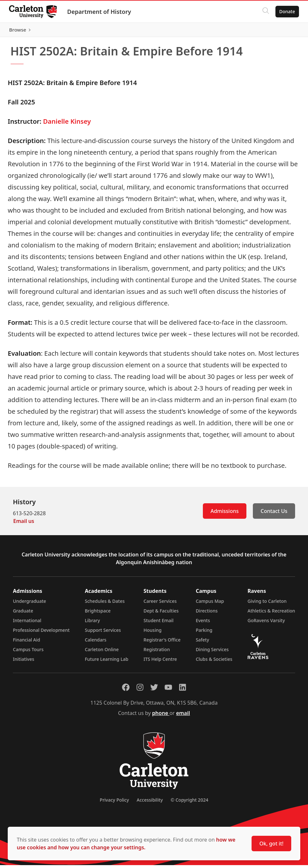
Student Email (159, 623)
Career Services (160, 604)
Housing (153, 633)
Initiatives (24, 662)
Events (203, 623)
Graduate (23, 614)
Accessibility (150, 803)
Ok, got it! (271, 844)
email (183, 716)
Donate (286, 11)
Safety (203, 643)
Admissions (225, 514)
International (27, 623)
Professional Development (41, 633)
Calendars (96, 643)
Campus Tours (28, 652)
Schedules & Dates (105, 604)
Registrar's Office (162, 643)
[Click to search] (264, 12)
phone (161, 716)
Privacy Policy (114, 803)
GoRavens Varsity (266, 623)
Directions (207, 614)
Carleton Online (102, 652)
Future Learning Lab (107, 662)
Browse (285, 31)
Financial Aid (26, 643)
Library (92, 623)
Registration (157, 652)
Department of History (100, 12)
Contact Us (274, 514)
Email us (24, 524)
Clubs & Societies (214, 662)
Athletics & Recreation (271, 614)
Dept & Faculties (161, 614)
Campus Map (210, 604)
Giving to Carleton (267, 604)
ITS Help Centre (160, 662)
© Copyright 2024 (189, 803)
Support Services (103, 633)
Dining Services (212, 652)
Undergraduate (30, 604)
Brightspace (98, 614)
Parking (204, 633)
